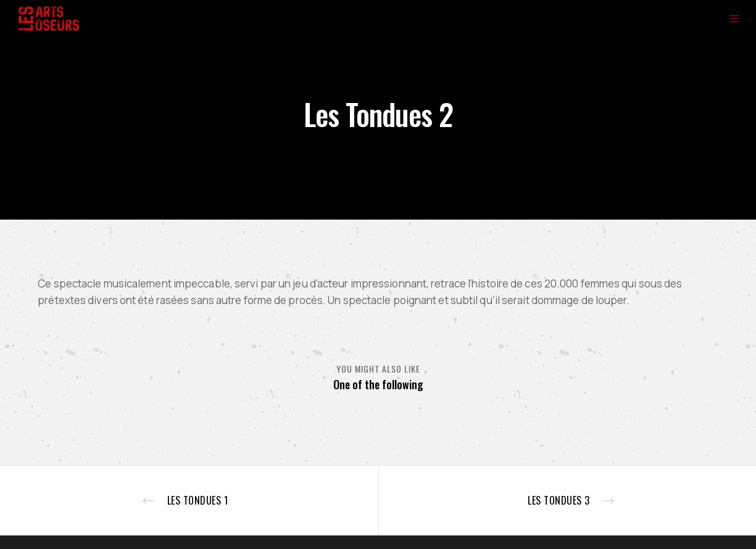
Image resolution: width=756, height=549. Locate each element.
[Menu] (727, 19)
